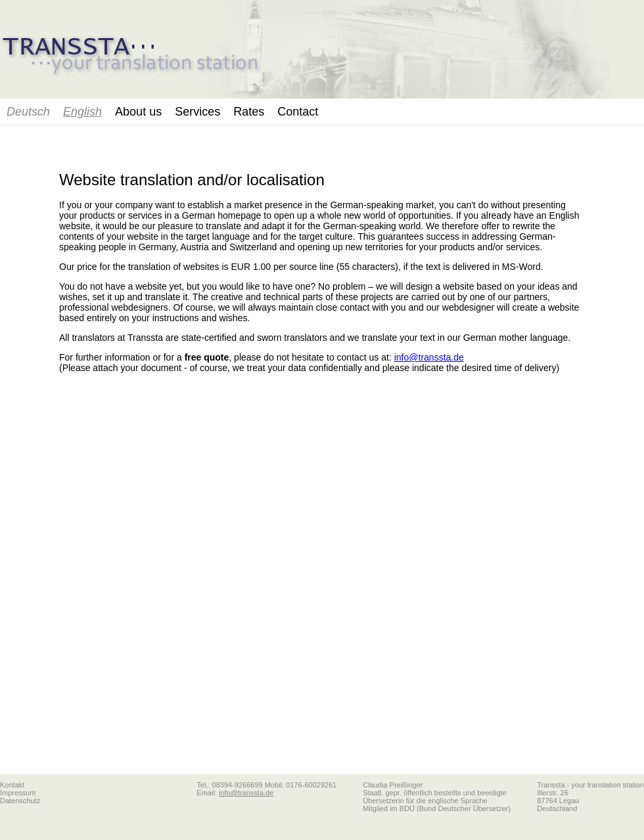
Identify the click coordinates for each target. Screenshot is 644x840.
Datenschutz (20, 801)
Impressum (18, 793)
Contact (298, 112)
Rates (249, 112)
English (82, 112)
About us (138, 112)
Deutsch (28, 112)
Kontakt (12, 785)
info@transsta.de (429, 357)
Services (197, 112)
